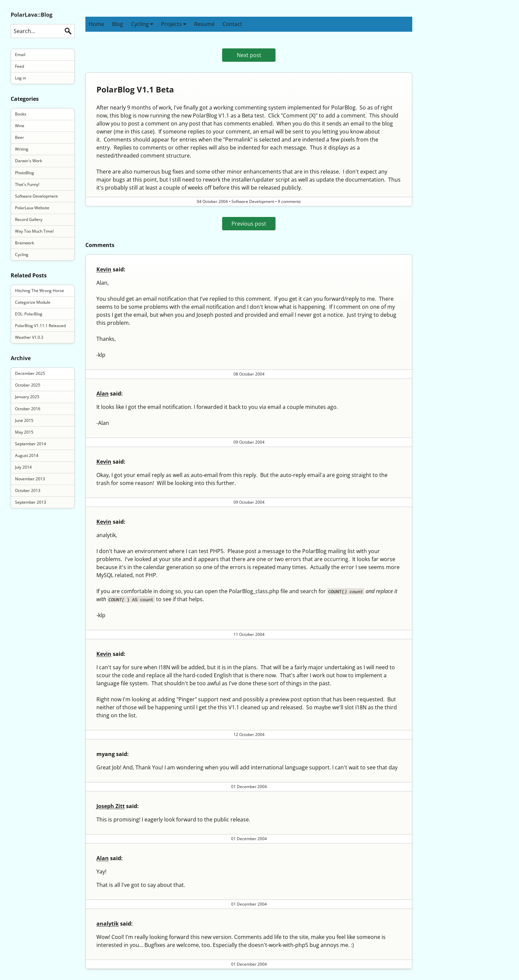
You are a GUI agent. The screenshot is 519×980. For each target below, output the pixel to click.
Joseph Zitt (111, 806)
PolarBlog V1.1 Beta (135, 89)
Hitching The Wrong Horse (40, 291)
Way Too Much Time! (34, 231)
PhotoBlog (25, 173)
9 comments (289, 201)
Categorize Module (33, 302)
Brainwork (25, 243)
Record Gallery (29, 219)
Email (20, 55)
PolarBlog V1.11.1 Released (40, 326)
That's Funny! (27, 184)
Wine (20, 126)
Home (96, 24)
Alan (103, 394)
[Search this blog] (43, 31)
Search (68, 31)
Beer (20, 137)
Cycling (142, 24)
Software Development (36, 196)
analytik (108, 924)
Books (21, 114)
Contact (232, 24)
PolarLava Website (32, 208)
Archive (21, 358)
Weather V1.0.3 (29, 337)
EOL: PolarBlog (29, 314)
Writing (22, 149)
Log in (21, 78)
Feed (20, 66)
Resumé (204, 24)
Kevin (104, 269)
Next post (249, 55)
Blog (118, 24)
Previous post (249, 224)
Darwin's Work (29, 161)
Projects (174, 24)
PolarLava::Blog (32, 15)
